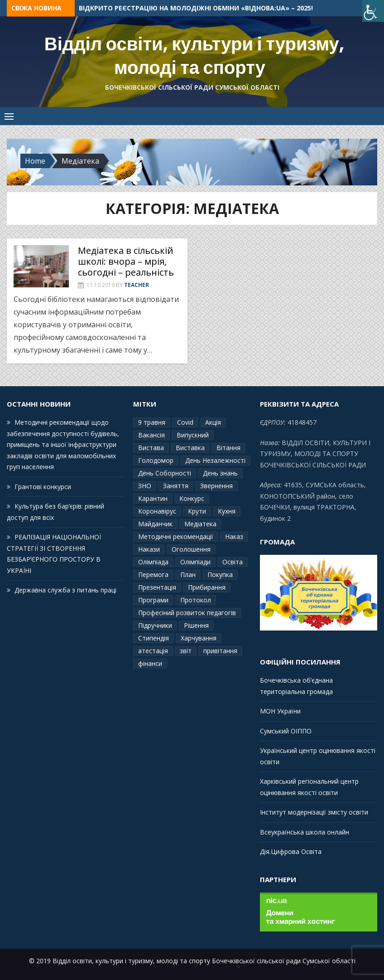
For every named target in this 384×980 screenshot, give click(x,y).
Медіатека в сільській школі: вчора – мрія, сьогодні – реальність (126, 261)
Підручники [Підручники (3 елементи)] (155, 625)
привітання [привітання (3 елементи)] (220, 651)
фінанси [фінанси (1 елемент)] (150, 663)
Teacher (137, 285)
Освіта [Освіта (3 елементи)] (233, 562)
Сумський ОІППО (286, 731)
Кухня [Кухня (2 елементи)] (227, 511)
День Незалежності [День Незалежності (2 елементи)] (215, 460)
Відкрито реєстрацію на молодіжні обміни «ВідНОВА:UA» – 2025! (196, 8)
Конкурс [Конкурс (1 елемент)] (192, 498)
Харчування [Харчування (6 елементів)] (199, 638)
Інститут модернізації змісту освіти (314, 812)
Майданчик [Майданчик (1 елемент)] (155, 524)
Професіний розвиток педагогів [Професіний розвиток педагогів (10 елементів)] (187, 613)
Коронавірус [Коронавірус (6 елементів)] (157, 511)
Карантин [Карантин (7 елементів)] (153, 498)
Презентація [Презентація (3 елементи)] (157, 587)
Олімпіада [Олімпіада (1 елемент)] (153, 562)
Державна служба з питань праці (65, 590)
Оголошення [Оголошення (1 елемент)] (191, 549)
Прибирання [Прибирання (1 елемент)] (207, 587)
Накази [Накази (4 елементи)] (149, 549)
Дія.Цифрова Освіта (291, 851)
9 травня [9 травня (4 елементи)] (152, 422)
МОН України (280, 711)
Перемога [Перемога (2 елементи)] (153, 575)
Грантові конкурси (43, 487)
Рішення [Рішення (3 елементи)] (196, 625)
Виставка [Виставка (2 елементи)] (190, 448)
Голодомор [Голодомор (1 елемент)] (156, 460)
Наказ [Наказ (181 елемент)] (234, 536)
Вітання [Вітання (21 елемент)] (228, 448)
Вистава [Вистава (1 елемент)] (151, 448)
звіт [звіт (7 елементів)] (186, 651)
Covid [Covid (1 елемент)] (185, 422)
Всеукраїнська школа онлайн (305, 832)
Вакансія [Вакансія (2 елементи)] (151, 435)
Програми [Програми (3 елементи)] (153, 600)
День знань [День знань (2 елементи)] (220, 473)
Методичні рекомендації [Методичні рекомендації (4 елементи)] (176, 536)
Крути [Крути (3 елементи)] (197, 511)
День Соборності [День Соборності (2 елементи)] (165, 473)
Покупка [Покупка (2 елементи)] (220, 575)
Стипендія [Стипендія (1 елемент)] (154, 638)
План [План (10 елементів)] (188, 575)
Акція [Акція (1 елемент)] (213, 422)
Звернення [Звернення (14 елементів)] (216, 486)
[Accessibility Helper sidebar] (373, 11)
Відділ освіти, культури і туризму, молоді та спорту (194, 56)
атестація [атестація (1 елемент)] (153, 651)
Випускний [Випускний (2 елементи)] (193, 435)
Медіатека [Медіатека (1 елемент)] (200, 524)
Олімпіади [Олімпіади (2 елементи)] (195, 562)
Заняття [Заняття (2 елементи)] (176, 486)
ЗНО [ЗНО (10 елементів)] (145, 486)
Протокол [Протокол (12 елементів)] (196, 600)
